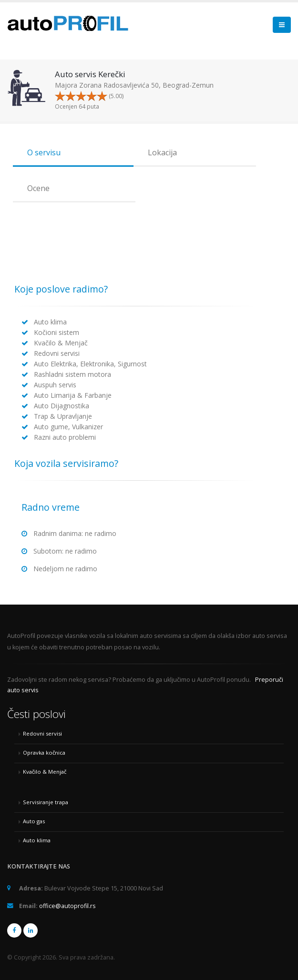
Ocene (38, 188)
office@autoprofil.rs (67, 906)
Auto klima (37, 840)
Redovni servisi (42, 733)
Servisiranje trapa (46, 802)
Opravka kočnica (44, 753)
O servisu (44, 152)
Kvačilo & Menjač (45, 772)
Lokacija (162, 152)
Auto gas (34, 821)
